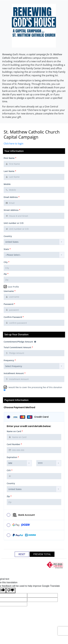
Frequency (10, 360)
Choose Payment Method (19, 407)
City (7, 262)
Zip (6, 274)
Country (8, 236)
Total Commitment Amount (18, 347)
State (7, 249)
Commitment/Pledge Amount (20, 342)
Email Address (12, 197)
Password (9, 304)
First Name (10, 158)
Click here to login (14, 144)
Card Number (14, 444)
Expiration (13, 457)
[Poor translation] (11, 590)
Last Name (10, 171)
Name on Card (15, 431)
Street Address (12, 210)
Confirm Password (14, 317)
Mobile (7, 184)
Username (10, 291)
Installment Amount (15, 373)
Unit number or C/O (14, 223)
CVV (10, 470)
